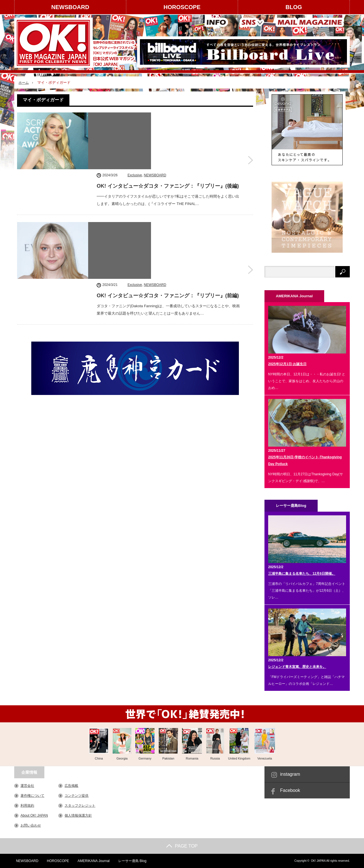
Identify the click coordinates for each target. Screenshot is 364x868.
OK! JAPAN (318, 861)
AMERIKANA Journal (93, 861)
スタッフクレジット (80, 806)
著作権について (32, 796)
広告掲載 (71, 786)
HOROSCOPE (182, 7)
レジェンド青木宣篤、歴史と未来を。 (297, 667)
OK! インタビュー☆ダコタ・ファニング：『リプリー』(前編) (168, 199)
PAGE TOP (182, 846)
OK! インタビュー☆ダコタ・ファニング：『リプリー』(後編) (168, 127)
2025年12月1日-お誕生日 (287, 364)
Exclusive (135, 117)
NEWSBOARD (70, 7)
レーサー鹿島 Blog (131, 861)
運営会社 (27, 786)
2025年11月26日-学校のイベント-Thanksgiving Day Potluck (305, 461)
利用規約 (27, 806)
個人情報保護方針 (78, 815)
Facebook (290, 790)
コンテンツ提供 (76, 796)
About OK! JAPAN (34, 815)
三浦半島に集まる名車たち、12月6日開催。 (302, 574)
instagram (290, 774)
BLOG (294, 7)
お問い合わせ (31, 825)
